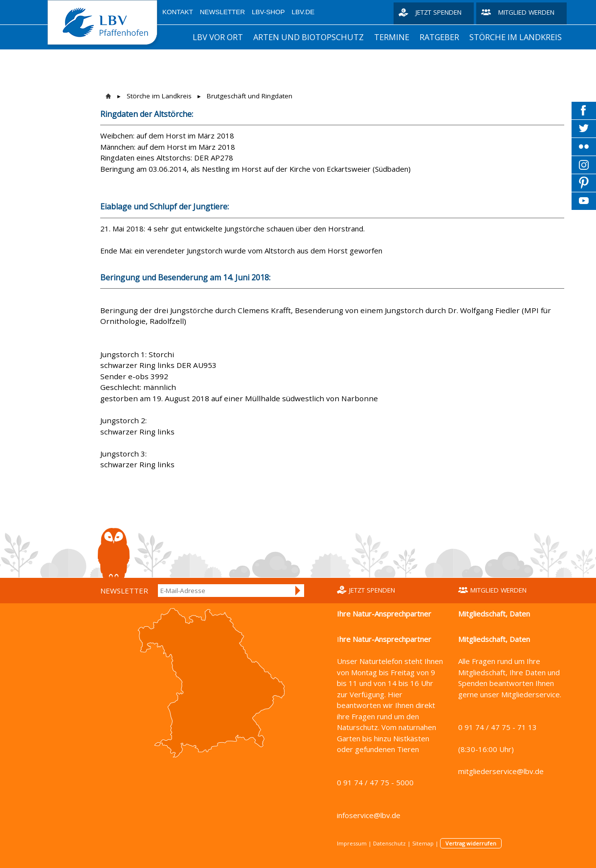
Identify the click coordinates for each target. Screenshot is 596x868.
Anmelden (298, 591)
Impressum (352, 843)
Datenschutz (389, 843)
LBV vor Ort (218, 37)
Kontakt (178, 12)
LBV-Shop (268, 12)
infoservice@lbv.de (369, 815)
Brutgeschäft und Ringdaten (250, 96)
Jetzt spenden (439, 12)
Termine (392, 37)
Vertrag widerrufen (471, 843)
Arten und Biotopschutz (309, 37)
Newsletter (222, 12)
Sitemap (423, 843)
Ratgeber (439, 37)
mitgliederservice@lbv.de (501, 771)
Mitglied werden (526, 12)
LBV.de (303, 12)
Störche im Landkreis (516, 37)
